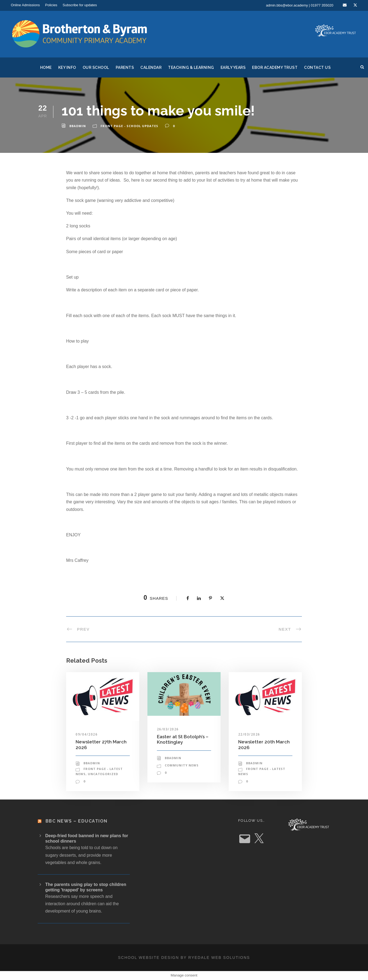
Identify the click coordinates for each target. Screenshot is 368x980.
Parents (125, 67)
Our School (96, 67)
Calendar (151, 67)
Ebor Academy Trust (275, 67)
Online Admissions (25, 5)
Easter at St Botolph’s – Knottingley (183, 739)
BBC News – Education (77, 821)
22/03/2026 (249, 734)
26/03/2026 (168, 729)
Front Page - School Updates (129, 126)
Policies (51, 5)
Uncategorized (103, 774)
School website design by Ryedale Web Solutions (184, 958)
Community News (182, 765)
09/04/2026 (87, 734)
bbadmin (78, 126)
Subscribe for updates (80, 5)
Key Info (67, 67)
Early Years (233, 67)
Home (46, 67)
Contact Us (317, 67)
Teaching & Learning (191, 67)
